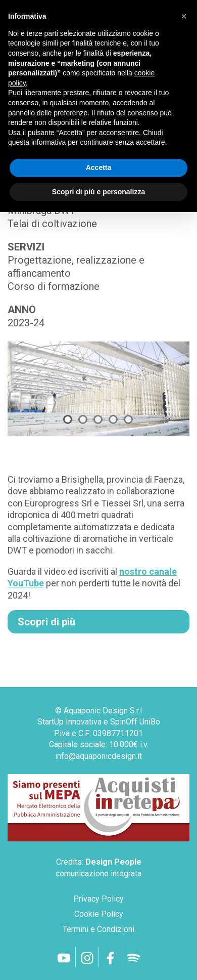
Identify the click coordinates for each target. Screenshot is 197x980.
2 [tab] (83, 419)
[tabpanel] (98, 391)
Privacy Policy (98, 899)
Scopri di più (46, 622)
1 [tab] (68, 419)
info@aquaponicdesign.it (98, 756)
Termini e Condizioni (98, 929)
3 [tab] (98, 419)
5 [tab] (128, 419)
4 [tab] (113, 419)
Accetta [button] (99, 167)
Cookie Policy (99, 914)
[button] (184, 16)
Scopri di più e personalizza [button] (98, 192)
